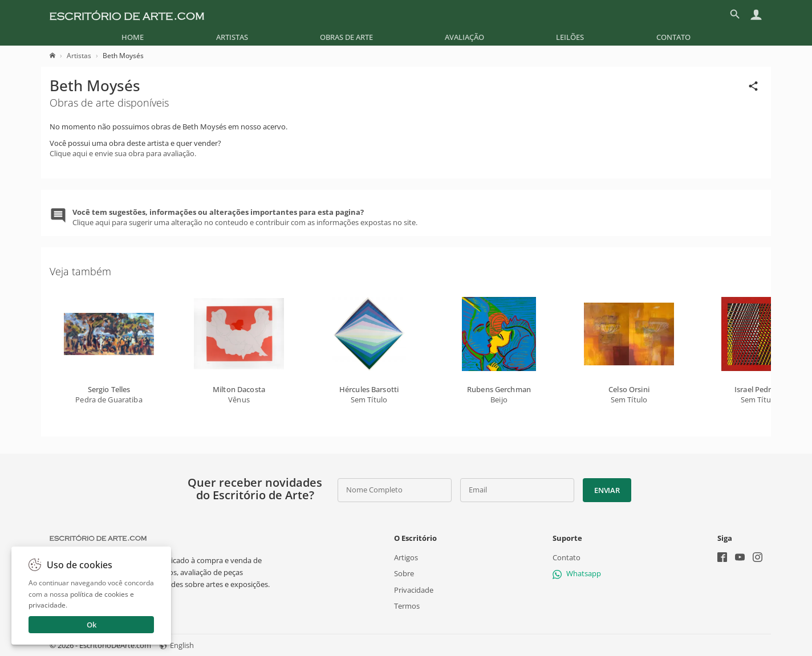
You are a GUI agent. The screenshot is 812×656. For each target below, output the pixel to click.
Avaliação (464, 37)
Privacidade (414, 589)
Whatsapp (577, 573)
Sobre (404, 573)
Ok (92, 625)
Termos (407, 606)
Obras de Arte (346, 37)
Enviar (607, 490)
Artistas (232, 37)
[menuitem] (133, 37)
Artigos (406, 557)
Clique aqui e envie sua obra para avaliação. (123, 153)
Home (133, 37)
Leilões (570, 37)
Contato (673, 37)
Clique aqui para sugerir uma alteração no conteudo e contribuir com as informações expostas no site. (245, 217)
